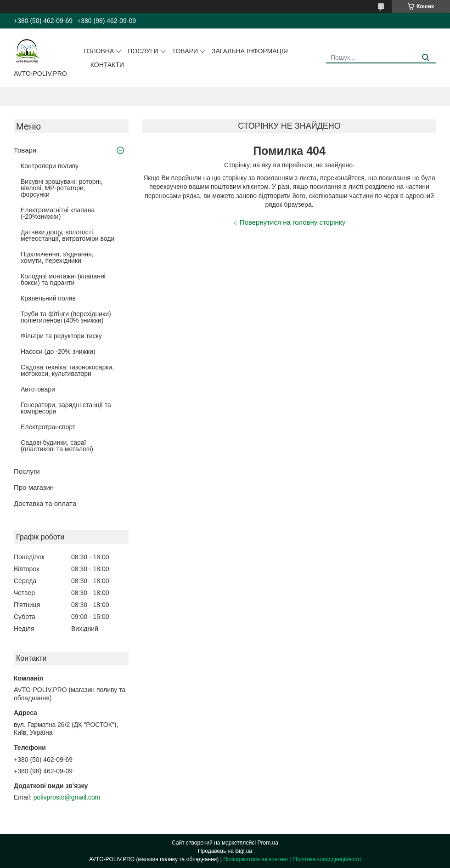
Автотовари (38, 389)
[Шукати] (426, 58)
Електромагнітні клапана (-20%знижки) (58, 213)
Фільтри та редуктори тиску (61, 336)
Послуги (143, 51)
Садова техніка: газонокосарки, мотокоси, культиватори (67, 370)
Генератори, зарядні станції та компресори (66, 408)
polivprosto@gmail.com (67, 797)
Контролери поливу (50, 166)
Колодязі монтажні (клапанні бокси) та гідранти (63, 279)
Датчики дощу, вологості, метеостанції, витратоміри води (67, 235)
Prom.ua (268, 843)
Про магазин (34, 487)
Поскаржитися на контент (256, 859)
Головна (99, 51)
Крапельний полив (48, 298)
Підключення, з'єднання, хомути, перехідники (57, 257)
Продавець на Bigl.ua (225, 851)
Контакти (107, 65)
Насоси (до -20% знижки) (58, 352)
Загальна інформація (250, 51)
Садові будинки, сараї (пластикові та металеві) (57, 446)
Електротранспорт (48, 427)
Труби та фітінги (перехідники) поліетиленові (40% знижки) (66, 317)
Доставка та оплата (45, 503)
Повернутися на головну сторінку (292, 222)
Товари (185, 51)
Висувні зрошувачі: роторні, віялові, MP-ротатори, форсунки (62, 188)
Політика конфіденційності (327, 859)
